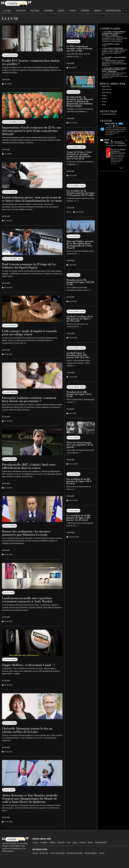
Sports (72, 11)
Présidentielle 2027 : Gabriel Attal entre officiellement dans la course (28, 469)
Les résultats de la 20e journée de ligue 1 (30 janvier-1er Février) (79, 518)
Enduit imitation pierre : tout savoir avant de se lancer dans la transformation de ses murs (29, 200)
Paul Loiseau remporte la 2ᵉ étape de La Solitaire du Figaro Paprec (30, 269)
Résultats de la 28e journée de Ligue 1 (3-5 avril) (79, 394)
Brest (104, 105)
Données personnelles (75, 860)
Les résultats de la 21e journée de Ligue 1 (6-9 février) (79, 481)
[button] (126, 11)
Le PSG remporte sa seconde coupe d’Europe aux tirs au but (80, 48)
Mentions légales (91, 860)
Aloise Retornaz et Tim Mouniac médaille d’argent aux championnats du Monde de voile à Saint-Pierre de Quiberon (30, 803)
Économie (49, 11)
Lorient (104, 102)
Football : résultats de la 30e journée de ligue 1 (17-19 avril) (80, 319)
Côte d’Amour (107, 89)
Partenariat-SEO (113, 11)
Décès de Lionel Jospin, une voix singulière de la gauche (80, 445)
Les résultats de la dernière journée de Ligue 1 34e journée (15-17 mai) (81, 193)
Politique (35, 11)
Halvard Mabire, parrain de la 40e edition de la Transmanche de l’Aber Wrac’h (80, 245)
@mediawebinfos (118, 142)
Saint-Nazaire (107, 93)
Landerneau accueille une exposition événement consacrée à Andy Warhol (31, 603)
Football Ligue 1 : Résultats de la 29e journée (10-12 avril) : (78, 355)
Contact (102, 860)
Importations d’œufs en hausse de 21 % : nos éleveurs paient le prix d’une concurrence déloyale (32, 131)
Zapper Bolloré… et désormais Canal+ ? (32, 668)
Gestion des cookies (57, 860)
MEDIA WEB (107, 141)
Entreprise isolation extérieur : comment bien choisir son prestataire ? (32, 402)
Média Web (106, 86)
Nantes (104, 99)
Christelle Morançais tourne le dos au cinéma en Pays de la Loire (31, 733)
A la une (7, 11)
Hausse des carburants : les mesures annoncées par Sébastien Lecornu (29, 536)
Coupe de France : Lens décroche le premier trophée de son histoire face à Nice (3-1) (79, 155)
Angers (104, 96)
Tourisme (85, 11)
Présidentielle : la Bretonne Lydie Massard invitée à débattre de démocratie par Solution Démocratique (80, 101)
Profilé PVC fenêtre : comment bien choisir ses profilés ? (29, 62)
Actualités (21, 11)
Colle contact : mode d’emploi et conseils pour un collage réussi (26, 336)
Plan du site (44, 860)
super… (105, 46)
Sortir (61, 11)
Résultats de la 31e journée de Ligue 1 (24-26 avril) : (80, 282)
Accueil (35, 860)
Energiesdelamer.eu (109, 114)
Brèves (98, 11)
